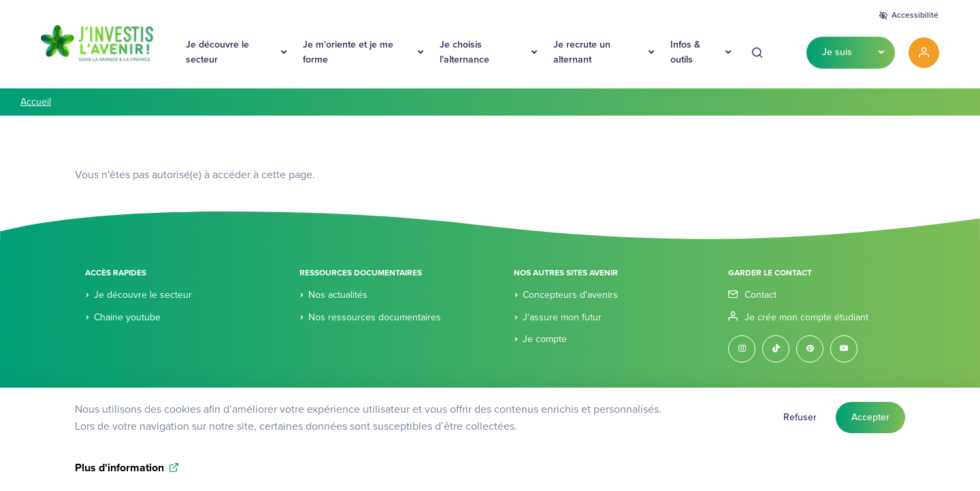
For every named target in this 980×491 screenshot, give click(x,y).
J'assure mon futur (562, 317)
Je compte (545, 339)
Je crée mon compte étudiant (806, 317)
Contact (761, 295)
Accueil (36, 102)
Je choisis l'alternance (464, 52)
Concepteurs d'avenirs (570, 295)
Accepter (870, 421)
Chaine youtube (127, 317)
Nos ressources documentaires (375, 317)
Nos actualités (338, 295)
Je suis (837, 52)
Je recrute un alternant (582, 52)
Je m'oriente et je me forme (348, 52)
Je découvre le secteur (217, 52)
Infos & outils (685, 52)
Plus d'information (119, 472)
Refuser (800, 421)
